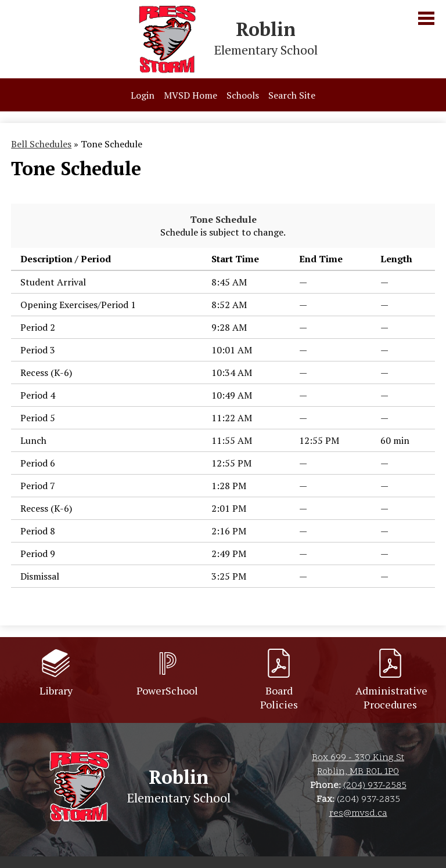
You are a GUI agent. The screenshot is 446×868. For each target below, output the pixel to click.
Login (143, 95)
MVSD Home (190, 95)
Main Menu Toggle (426, 18)
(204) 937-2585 (375, 786)
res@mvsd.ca (358, 813)
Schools (243, 95)
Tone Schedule (223, 219)
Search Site (292, 95)
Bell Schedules (41, 144)
